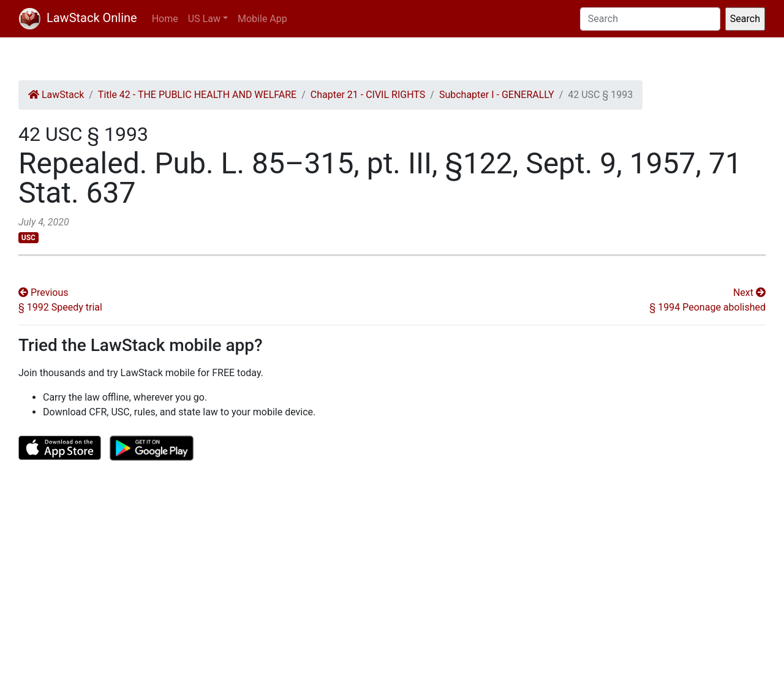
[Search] (650, 19)
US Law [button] (204, 19)
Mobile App (262, 19)
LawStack (56, 95)
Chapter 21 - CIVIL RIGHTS (368, 95)
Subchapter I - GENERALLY (497, 95)
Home (165, 19)
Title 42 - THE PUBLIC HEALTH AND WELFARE (197, 95)
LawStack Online (78, 18)
